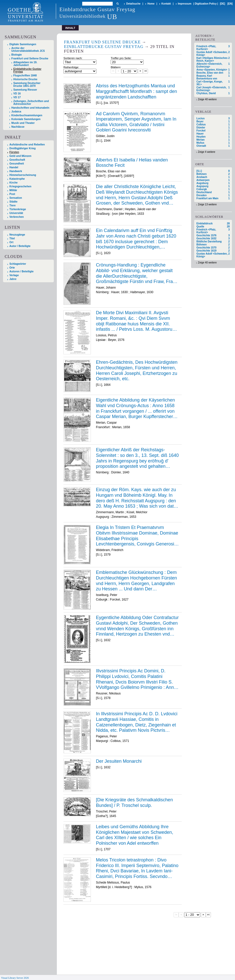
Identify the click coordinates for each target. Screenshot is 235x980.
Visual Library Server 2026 (15, 978)
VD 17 (17, 97)
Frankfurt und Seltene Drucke (30, 59)
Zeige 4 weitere (207, 152)
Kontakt (166, 4)
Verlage (14, 275)
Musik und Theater (23, 123)
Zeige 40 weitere (207, 99)
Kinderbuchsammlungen (27, 115)
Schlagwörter (18, 264)
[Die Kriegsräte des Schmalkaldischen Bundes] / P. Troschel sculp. (134, 803)
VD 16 (17, 94)
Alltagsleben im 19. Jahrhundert (25, 64)
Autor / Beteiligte (20, 246)
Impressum (185, 4)
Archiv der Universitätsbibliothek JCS (28, 49)
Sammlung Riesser (25, 90)
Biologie (17, 55)
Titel (12, 238)
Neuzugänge (17, 235)
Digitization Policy (206, 4)
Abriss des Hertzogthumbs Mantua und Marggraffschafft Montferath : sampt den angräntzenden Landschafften (137, 91)
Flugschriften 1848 (25, 76)
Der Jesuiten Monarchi (119, 761)
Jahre (13, 279)
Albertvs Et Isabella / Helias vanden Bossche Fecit (132, 163)
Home (151, 4)
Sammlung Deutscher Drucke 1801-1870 (27, 85)
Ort (11, 242)
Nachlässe (18, 127)
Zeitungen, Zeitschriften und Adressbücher (31, 103)
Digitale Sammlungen (23, 44)
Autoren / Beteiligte (21, 271)
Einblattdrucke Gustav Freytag (27, 70)
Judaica (16, 112)
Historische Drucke (26, 79)
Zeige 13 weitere (207, 204)
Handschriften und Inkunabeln (30, 108)
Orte (12, 268)
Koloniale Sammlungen (26, 119)
